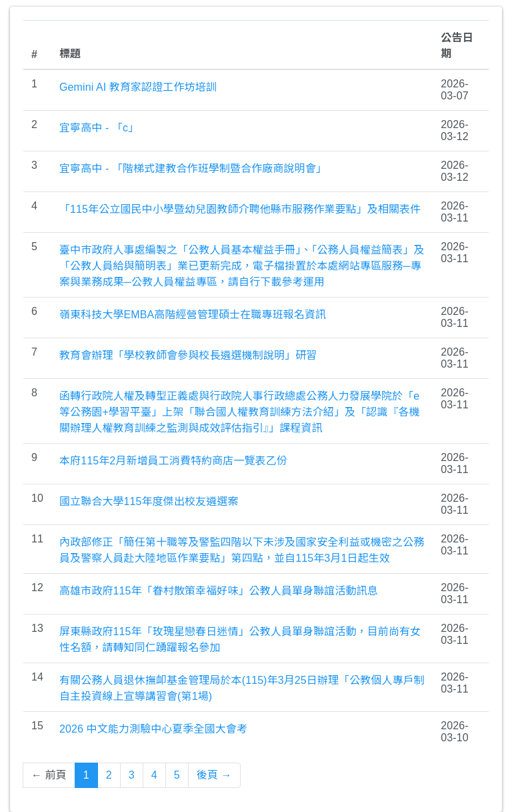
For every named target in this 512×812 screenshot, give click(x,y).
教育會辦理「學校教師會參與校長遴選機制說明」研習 (188, 355)
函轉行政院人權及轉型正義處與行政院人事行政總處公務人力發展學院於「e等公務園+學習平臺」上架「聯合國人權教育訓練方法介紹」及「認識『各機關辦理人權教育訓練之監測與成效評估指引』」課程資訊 (240, 412)
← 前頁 (49, 775)
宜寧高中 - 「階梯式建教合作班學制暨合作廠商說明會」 (193, 168)
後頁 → (214, 775)
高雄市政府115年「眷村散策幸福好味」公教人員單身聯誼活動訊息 (219, 591)
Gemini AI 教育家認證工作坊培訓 (138, 87)
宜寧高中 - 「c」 (99, 128)
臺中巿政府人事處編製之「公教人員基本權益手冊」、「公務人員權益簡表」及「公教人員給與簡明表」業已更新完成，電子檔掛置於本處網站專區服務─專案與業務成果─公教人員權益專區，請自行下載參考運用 (242, 266)
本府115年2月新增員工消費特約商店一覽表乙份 (173, 461)
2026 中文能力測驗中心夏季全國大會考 (153, 729)
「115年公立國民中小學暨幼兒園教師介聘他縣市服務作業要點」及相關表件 (240, 209)
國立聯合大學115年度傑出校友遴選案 (149, 501)
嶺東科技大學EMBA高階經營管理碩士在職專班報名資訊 (193, 315)
